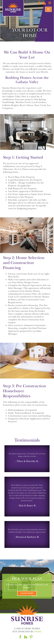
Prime (38, 632)
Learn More (27, 593)
